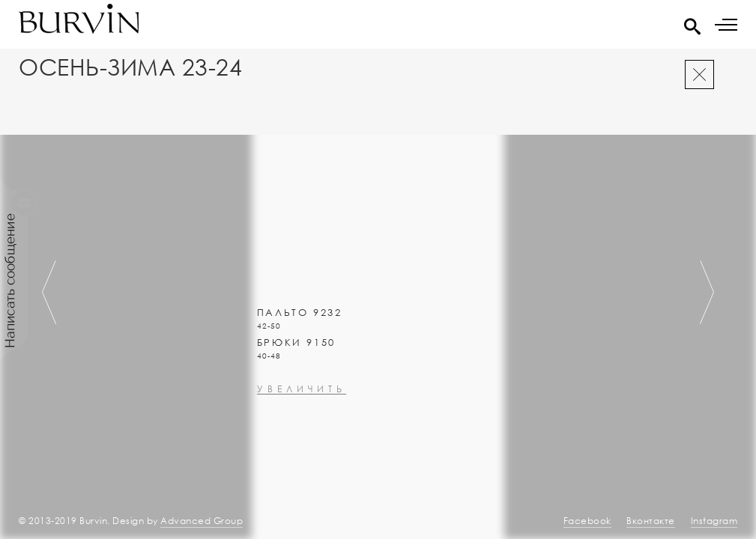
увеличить (302, 429)
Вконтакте (651, 521)
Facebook (587, 521)
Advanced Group (202, 521)
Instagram (714, 521)
